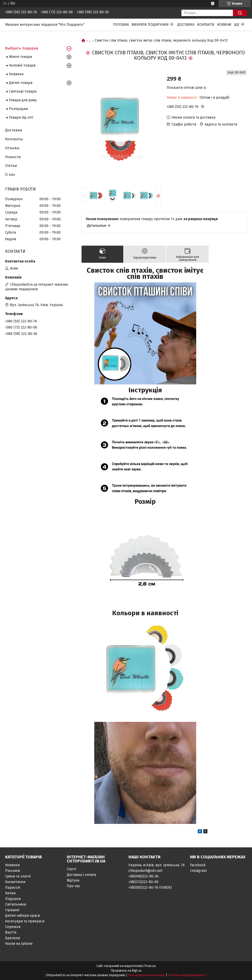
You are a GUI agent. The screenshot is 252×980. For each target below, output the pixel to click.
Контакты (14, 139)
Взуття (11, 932)
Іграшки (12, 910)
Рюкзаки (12, 871)
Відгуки (73, 880)
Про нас (74, 886)
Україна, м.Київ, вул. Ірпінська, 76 (157, 865)
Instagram (198, 871)
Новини (224, 25)
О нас (10, 174)
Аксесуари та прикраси (25, 921)
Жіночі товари (21, 57)
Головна (121, 25)
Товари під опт (21, 117)
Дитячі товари (21, 83)
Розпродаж (18, 109)
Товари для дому (23, 100)
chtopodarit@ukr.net (145, 871)
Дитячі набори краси (22, 916)
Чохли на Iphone (19, 944)
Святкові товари (23, 91)
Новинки (16, 74)
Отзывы (12, 148)
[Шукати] (240, 13)
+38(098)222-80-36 (143, 876)
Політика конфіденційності (187, 975)
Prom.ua (150, 966)
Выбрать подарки (22, 48)
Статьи (11, 166)
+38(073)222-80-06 (143, 882)
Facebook (198, 865)
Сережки (13, 927)
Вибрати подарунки (150, 25)
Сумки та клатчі (18, 876)
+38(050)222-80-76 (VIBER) (150, 888)
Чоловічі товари (22, 65)
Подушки (13, 899)
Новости (13, 157)
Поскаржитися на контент (147, 975)
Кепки (10, 893)
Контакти (206, 25)
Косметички (15, 882)
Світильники (16, 904)
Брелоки (12, 938)
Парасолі (13, 888)
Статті (71, 869)
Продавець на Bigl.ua (126, 971)
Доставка (186, 25)
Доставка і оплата (81, 875)
